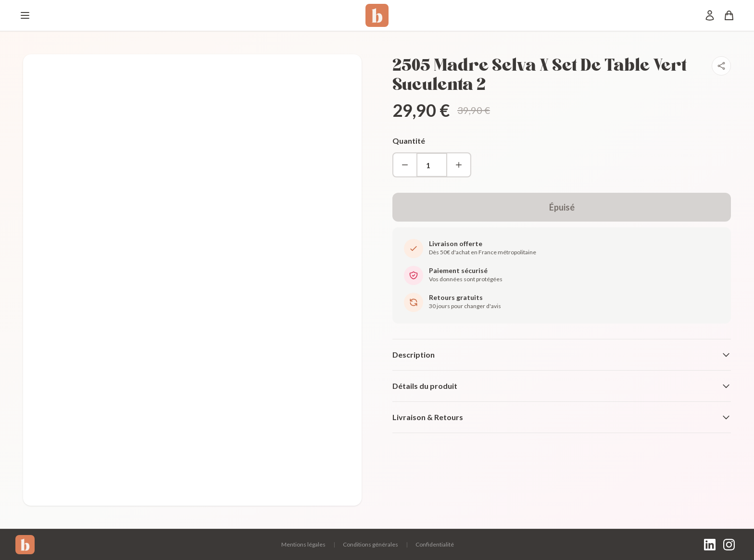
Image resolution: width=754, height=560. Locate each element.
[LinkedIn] (710, 545)
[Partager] (721, 66)
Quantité (409, 141)
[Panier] (729, 15)
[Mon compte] (710, 15)
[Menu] (25, 15)
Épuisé (562, 207)
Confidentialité (435, 544)
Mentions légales (303, 544)
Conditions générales (371, 544)
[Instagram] (729, 545)
